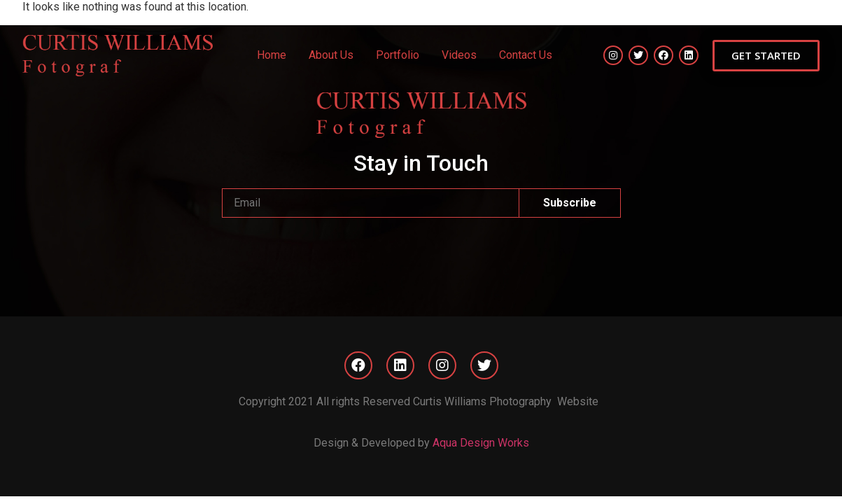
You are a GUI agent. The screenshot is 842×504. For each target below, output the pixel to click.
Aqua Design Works (481, 443)
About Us (331, 55)
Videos (459, 55)
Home (272, 55)
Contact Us (526, 55)
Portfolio (398, 55)
